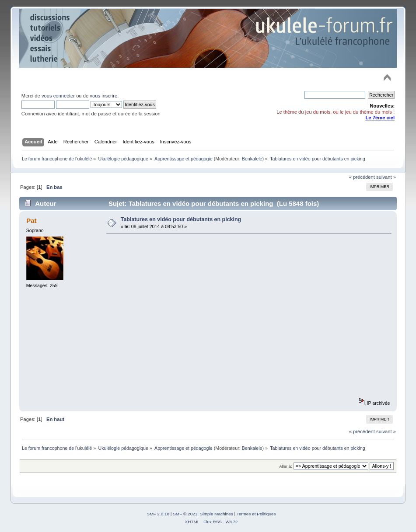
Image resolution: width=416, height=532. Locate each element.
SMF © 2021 (185, 514)
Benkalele (252, 159)
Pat (31, 221)
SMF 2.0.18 (158, 514)
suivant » (386, 177)
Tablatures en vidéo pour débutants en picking (181, 219)
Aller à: (286, 466)
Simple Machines (217, 514)
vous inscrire (103, 96)
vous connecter (58, 96)
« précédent (362, 177)
